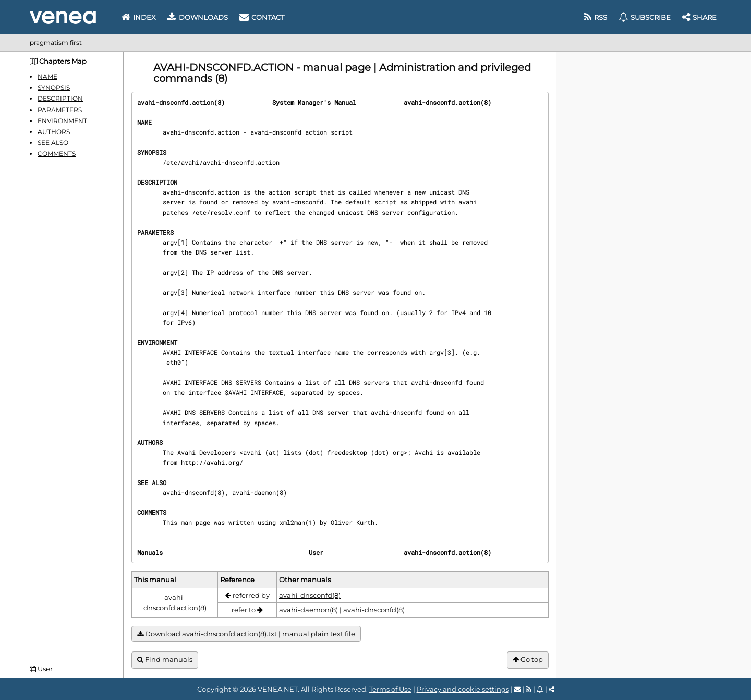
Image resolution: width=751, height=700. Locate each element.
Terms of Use (390, 689)
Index (139, 17)
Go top (528, 660)
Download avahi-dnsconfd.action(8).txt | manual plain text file (246, 634)
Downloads (198, 17)
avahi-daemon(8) (259, 492)
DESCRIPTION (60, 98)
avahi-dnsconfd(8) (194, 492)
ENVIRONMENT (62, 121)
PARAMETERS (60, 110)
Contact (262, 17)
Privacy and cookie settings (463, 689)
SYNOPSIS (54, 87)
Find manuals (165, 660)
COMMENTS (57, 154)
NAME (47, 76)
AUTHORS (54, 132)
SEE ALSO (53, 143)
